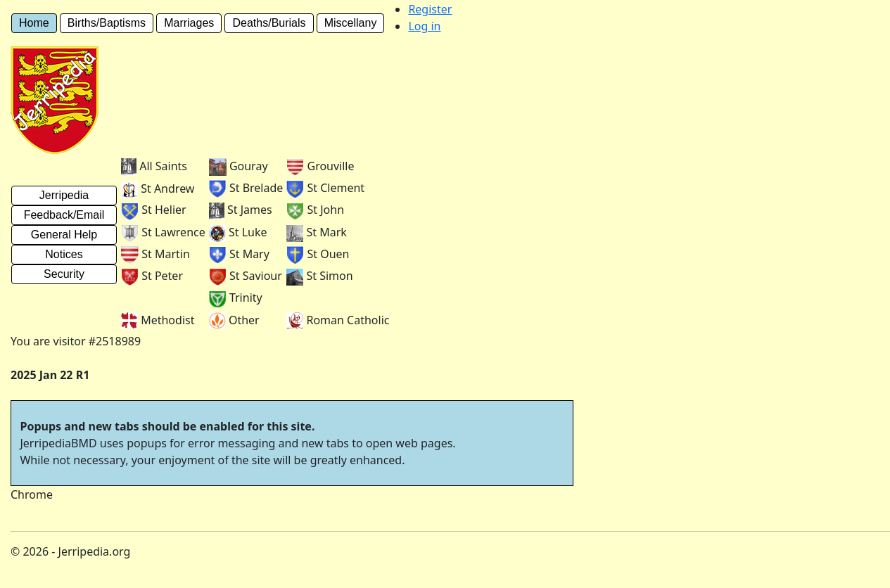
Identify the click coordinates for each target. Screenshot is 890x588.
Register (430, 9)
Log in (424, 26)
